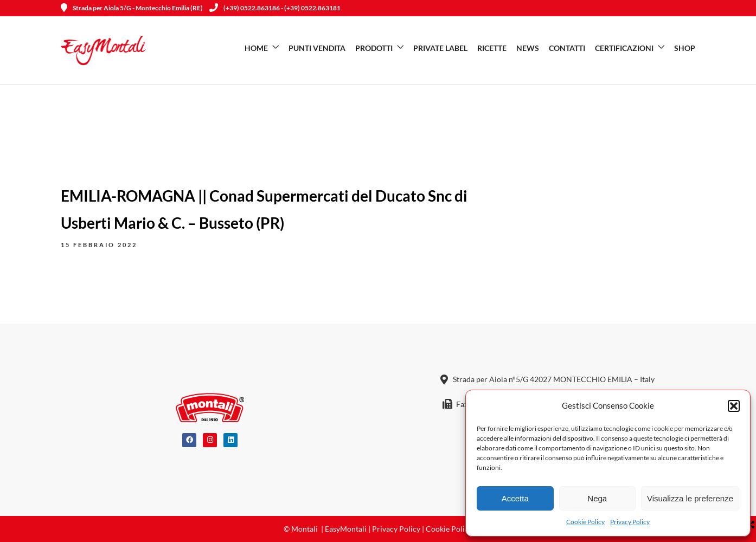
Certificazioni (624, 48)
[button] (734, 406)
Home (256, 48)
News (528, 48)
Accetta (515, 498)
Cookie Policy (585, 522)
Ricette (492, 48)
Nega (597, 498)
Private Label (440, 48)
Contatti (567, 48)
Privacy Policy (630, 522)
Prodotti (374, 48)
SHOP (685, 48)
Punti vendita (317, 48)
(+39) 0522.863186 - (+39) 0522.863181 (275, 8)
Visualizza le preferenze (690, 498)
